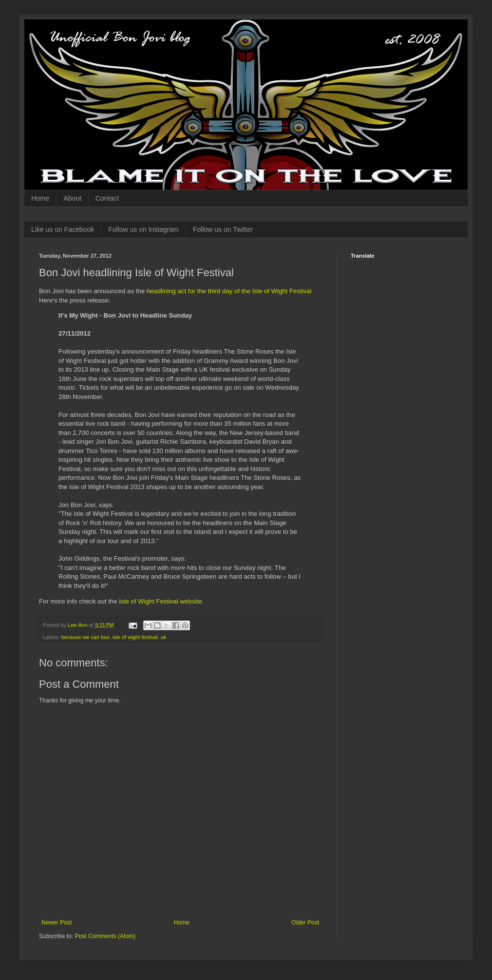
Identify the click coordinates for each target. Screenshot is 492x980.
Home (40, 198)
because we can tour (85, 637)
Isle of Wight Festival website (160, 601)
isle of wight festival (135, 637)
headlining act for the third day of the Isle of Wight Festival (229, 291)
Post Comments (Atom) (105, 936)
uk (163, 637)
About (72, 198)
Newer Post (57, 923)
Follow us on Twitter (223, 229)
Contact (107, 198)
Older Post (305, 923)
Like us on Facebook (63, 229)
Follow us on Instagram (143, 229)
